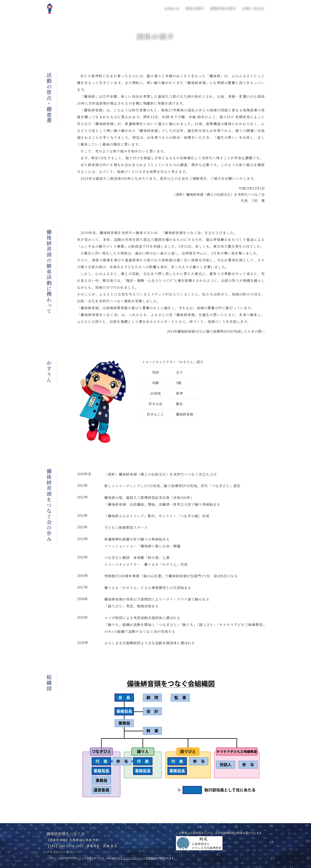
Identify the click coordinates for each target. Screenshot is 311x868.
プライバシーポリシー (131, 858)
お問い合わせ (253, 8)
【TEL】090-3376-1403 (65, 846)
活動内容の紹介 (223, 8)
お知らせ (172, 8)
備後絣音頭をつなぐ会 (65, 834)
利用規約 (151, 858)
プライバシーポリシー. (63, 852)
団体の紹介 (195, 8)
